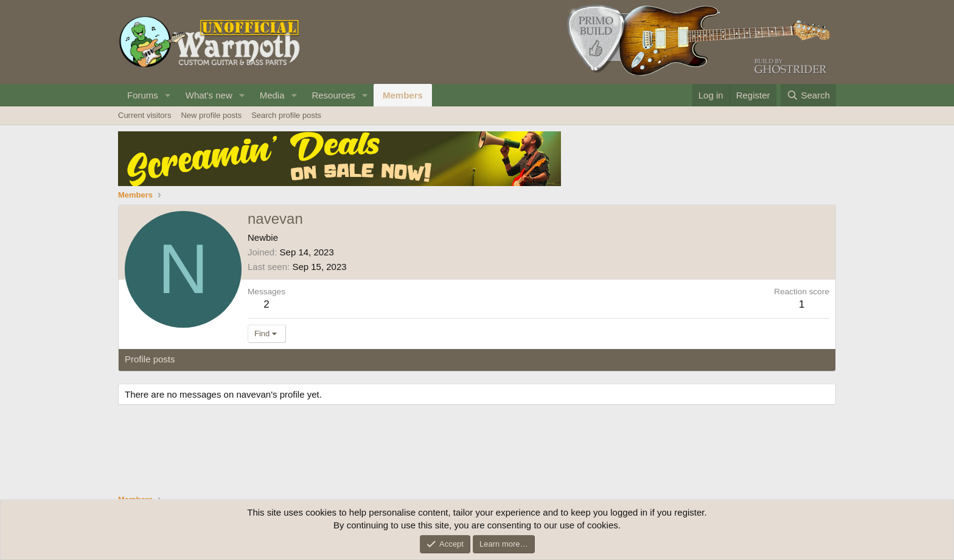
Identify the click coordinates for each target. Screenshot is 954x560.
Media (272, 95)
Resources (333, 95)
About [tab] (314, 359)
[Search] (808, 95)
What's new (209, 95)
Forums (143, 95)
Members (403, 95)
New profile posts (211, 115)
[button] (168, 95)
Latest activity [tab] (215, 359)
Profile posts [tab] (150, 359)
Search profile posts (286, 115)
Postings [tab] (272, 359)
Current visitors (144, 115)
